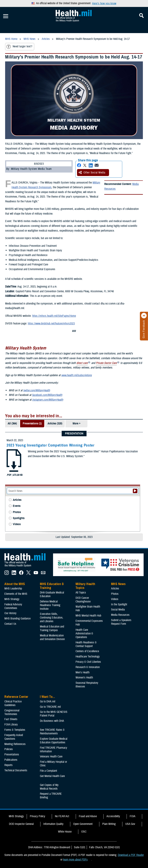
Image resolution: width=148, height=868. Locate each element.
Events (17, 506)
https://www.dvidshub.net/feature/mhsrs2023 (51, 324)
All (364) (12, 423)
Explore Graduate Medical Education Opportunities (54, 741)
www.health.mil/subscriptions (77, 375)
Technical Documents (16, 770)
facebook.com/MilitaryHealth (47, 395)
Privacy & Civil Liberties (88, 662)
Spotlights (19, 518)
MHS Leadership (13, 589)
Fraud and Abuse (88, 816)
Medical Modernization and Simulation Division (52, 637)
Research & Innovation (88, 667)
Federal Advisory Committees (13, 606)
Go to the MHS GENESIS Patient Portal (54, 714)
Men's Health (83, 672)
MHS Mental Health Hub (88, 616)
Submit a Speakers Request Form (121, 622)
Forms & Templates (15, 730)
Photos (17, 512)
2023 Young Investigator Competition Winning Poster (51, 445)
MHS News (118, 584)
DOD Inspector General (21, 824)
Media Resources (120, 615)
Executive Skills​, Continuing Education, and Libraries (51, 618)
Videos (17, 524)
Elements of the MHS (16, 594)
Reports (9, 765)
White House (65, 832)
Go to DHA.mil (48, 701)
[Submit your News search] (135, 491)
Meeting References (15, 744)
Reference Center (16, 697)
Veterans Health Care (51, 757)
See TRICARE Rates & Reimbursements (52, 732)
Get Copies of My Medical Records (49, 787)
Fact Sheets (11, 719)
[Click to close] (144, 316)
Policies (9, 749)
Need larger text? (19, 47)
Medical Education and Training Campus (52, 628)
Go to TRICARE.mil (50, 707)
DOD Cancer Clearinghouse (83, 600)
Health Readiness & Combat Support (86, 644)
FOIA (133, 816)
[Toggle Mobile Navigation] (6, 16)
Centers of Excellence (87, 651)
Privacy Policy (38, 816)
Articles (17, 500)
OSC (84, 832)
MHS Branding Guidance (17, 619)
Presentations (12, 754)
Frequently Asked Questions (14, 737)
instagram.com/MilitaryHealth (48, 400)
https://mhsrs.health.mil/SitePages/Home (54, 316)
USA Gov (130, 824)
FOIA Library (11, 725)
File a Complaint (48, 771)
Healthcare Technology (88, 657)
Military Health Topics (85, 586)
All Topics (81, 593)
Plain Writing (109, 824)
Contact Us (10, 624)
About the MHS (15, 584)
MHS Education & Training (52, 586)
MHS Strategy (12, 599)
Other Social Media (92, 173)
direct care (82, 363)
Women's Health (84, 678)
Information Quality (53, 824)
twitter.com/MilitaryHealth (37, 390)
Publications (11, 760)
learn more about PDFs (75, 860)
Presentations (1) (32, 423)
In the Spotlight (119, 604)
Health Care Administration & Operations (84, 633)
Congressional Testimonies (12, 712)
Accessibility (113, 816)
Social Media (118, 610)
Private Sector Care (106, 363)
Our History (10, 613)
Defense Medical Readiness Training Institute (50, 605)
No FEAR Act (62, 816)
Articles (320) (55, 423)
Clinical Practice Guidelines (13, 703)
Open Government (83, 824)
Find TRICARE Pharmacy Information (54, 750)
